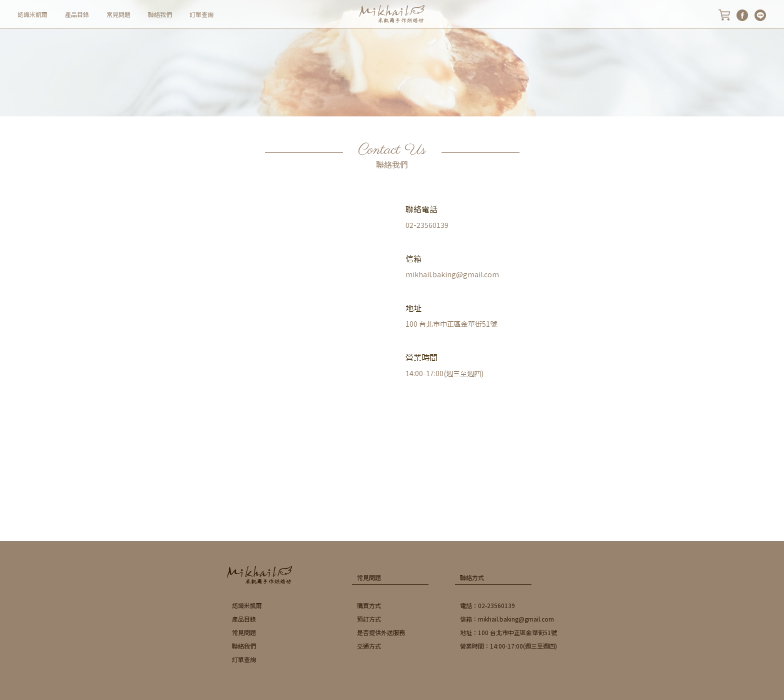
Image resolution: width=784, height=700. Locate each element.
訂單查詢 (201, 14)
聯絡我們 (160, 14)
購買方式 (369, 605)
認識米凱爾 (32, 14)
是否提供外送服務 (381, 632)
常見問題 (118, 14)
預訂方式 (369, 619)
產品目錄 (77, 14)
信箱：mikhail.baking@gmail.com (507, 619)
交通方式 (369, 646)
